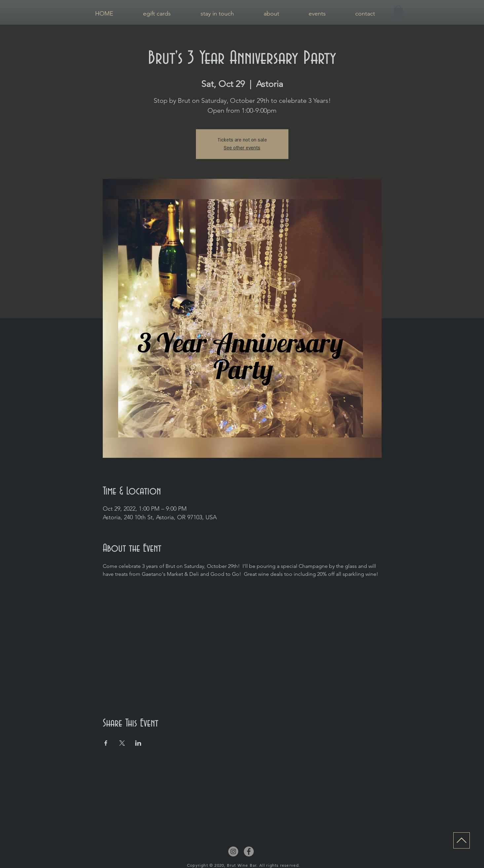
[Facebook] (249, 851)
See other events (242, 148)
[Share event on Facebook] (106, 743)
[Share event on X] (122, 743)
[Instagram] (233, 851)
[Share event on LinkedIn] (138, 743)
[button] (398, 12)
